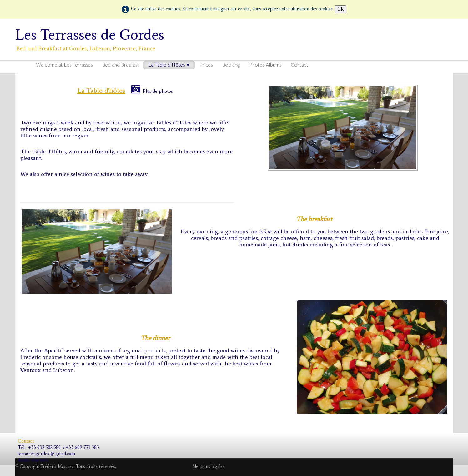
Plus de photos (152, 91)
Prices (206, 65)
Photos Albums (265, 65)
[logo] (92, 39)
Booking (231, 65)
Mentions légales (208, 466)
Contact (299, 65)
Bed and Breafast (120, 65)
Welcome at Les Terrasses (64, 65)
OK (341, 9)
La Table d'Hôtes (169, 65)
